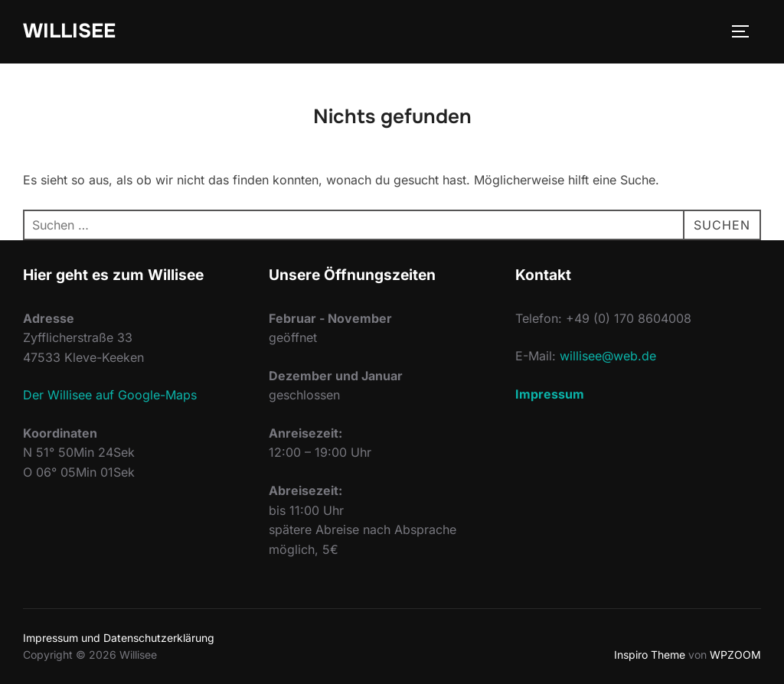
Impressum (550, 394)
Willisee (69, 31)
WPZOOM (735, 655)
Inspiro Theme (650, 655)
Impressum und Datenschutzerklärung (119, 638)
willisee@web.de (608, 356)
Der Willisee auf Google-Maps (110, 395)
